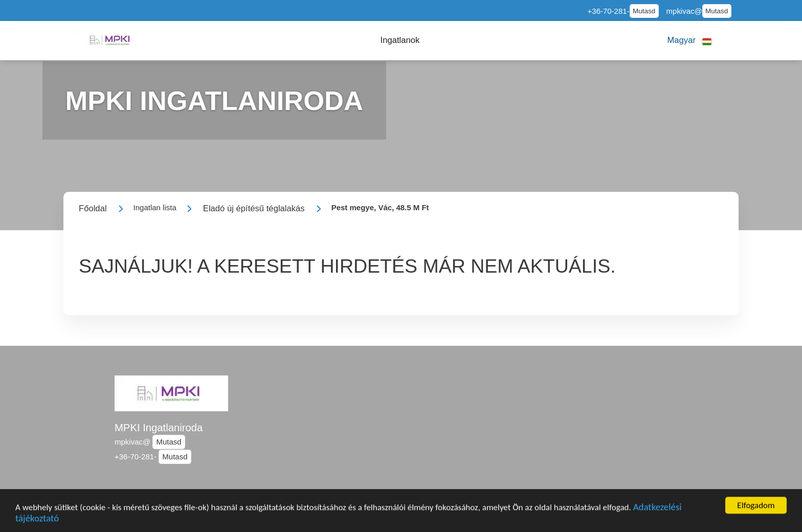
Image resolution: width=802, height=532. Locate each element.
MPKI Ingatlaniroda (159, 428)
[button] (400, 40)
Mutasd (644, 11)
